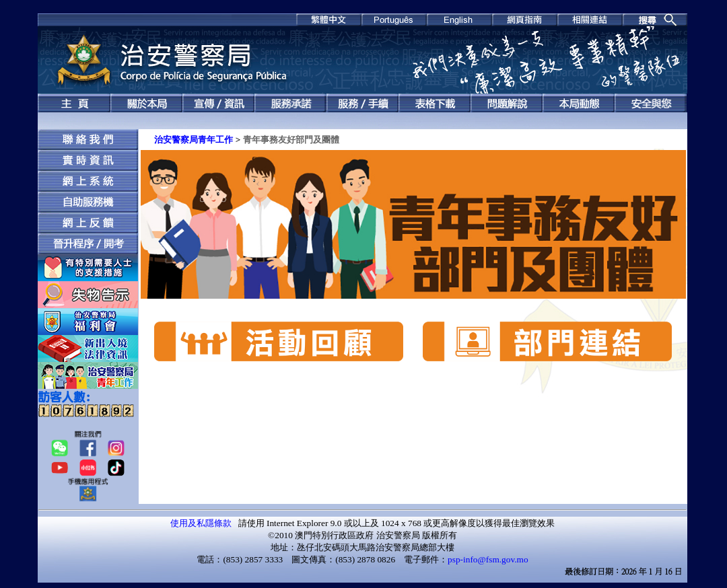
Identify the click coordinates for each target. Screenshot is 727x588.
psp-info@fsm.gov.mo (488, 559)
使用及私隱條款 (201, 523)
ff (88, 409)
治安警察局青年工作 (194, 140)
